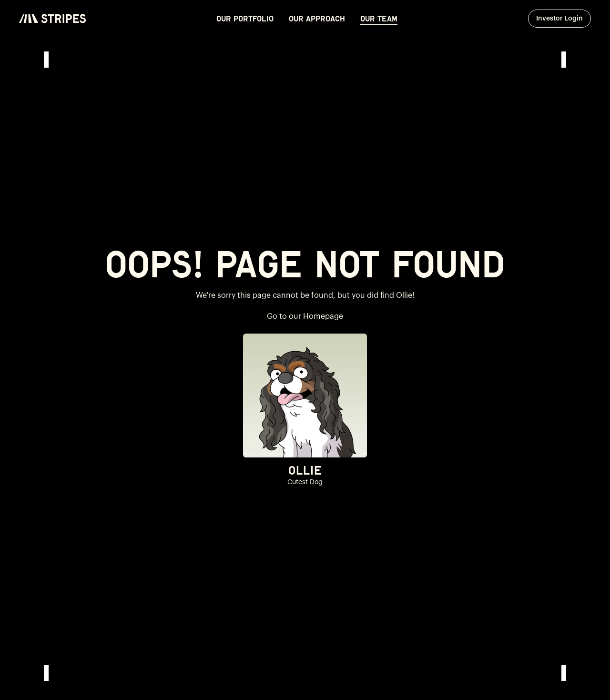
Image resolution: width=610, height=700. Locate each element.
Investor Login (564, 18)
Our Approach (317, 19)
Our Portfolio (245, 19)
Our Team (379, 19)
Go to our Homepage (305, 316)
